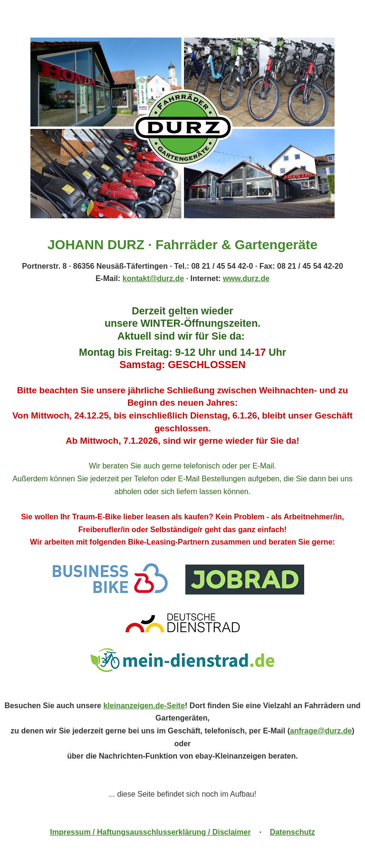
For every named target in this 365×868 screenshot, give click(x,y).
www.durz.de (246, 278)
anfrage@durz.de (321, 731)
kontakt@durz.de (153, 278)
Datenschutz (293, 832)
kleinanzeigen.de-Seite (144, 706)
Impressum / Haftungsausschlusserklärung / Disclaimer (150, 832)
